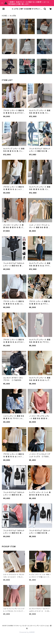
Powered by (27, 632)
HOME (4, 16)
